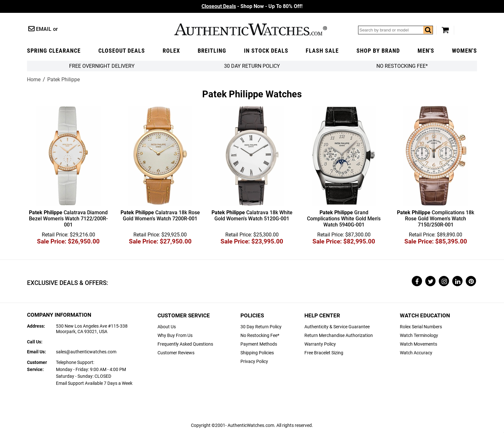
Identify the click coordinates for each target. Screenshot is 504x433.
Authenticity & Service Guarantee (337, 327)
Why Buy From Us (175, 336)
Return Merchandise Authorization (339, 336)
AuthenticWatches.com (250, 29)
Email (44, 29)
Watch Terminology (419, 336)
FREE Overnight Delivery (102, 66)
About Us (167, 327)
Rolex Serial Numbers (421, 327)
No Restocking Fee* (402, 66)
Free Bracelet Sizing (324, 353)
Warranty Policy (320, 344)
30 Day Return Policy (261, 327)
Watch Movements (419, 344)
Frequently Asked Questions (185, 344)
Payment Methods (259, 344)
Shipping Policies (257, 353)
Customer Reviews (176, 353)
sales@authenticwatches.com (86, 352)
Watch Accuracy (416, 353)
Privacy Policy (254, 362)
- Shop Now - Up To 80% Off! (252, 6)
